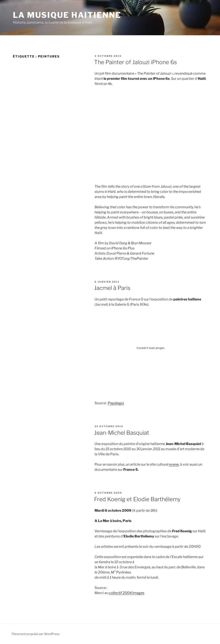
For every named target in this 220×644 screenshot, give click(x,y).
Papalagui (116, 403)
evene (174, 464)
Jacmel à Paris (112, 288)
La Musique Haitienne (67, 15)
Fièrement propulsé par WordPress (36, 634)
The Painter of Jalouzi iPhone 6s (135, 62)
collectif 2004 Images (127, 593)
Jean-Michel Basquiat (122, 433)
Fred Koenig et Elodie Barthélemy (137, 499)
